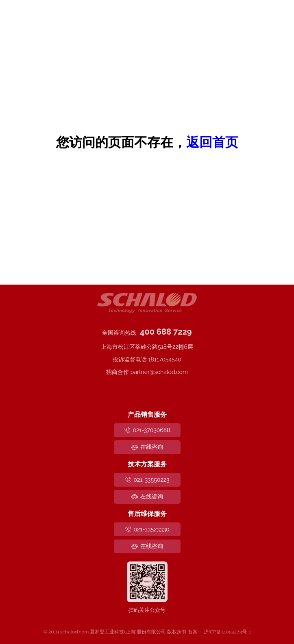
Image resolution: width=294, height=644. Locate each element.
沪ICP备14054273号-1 (227, 632)
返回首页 (212, 142)
